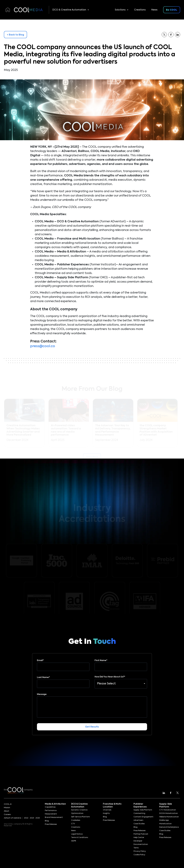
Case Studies (139, 824)
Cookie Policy (139, 855)
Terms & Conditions (80, 838)
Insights (106, 813)
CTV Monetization (168, 810)
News (154, 10)
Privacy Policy (140, 851)
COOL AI (8, 804)
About (7, 811)
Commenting (139, 813)
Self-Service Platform (80, 817)
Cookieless (76, 820)
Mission (7, 808)
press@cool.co (43, 346)
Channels (107, 810)
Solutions (120, 10)
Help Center (139, 838)
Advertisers (138, 820)
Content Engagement (143, 817)
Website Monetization (169, 817)
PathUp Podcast (141, 834)
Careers (7, 815)
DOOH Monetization (169, 813)
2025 (38, 818)
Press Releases (51, 824)
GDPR (74, 841)
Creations (140, 10)
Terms (136, 848)
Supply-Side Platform (143, 810)
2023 (32, 818)
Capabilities (50, 807)
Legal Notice (77, 834)
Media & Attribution (55, 804)
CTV (73, 824)
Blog (47, 821)
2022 (26, 818)
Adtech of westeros (13, 818)
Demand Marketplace (169, 827)
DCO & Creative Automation (69, 10)
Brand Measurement (54, 817)
